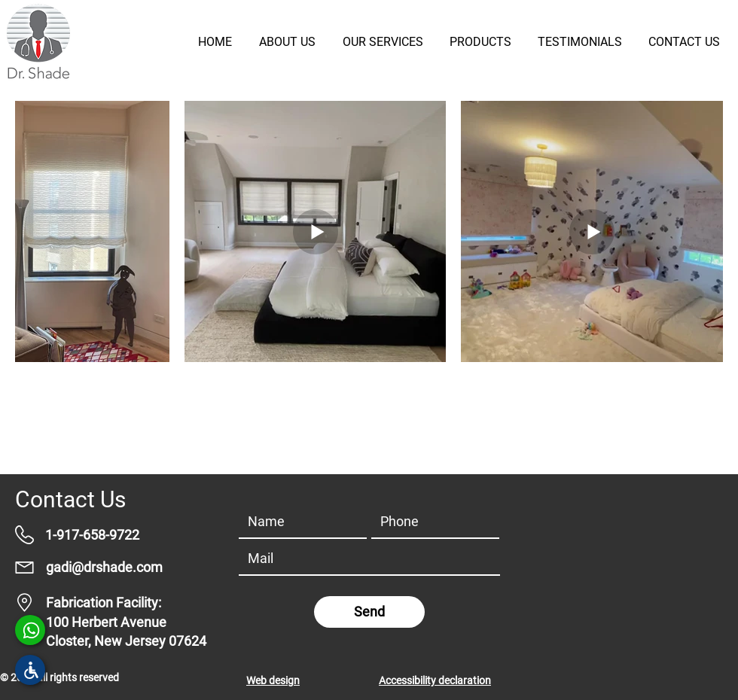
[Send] (369, 612)
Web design (273, 680)
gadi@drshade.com (104, 567)
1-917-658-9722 (92, 535)
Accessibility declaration (435, 680)
